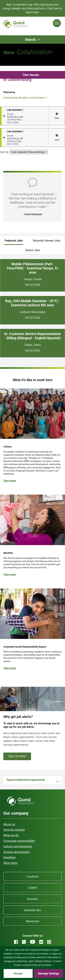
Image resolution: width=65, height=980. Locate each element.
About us (9, 824)
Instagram (49, 942)
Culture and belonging (18, 846)
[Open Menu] (57, 23)
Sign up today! (17, 756)
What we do (11, 835)
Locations (33, 876)
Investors (33, 899)
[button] (57, 116)
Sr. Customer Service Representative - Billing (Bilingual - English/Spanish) (32, 336)
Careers (32, 888)
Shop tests (10, 863)
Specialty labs (32, 910)
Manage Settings (49, 973)
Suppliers (9, 857)
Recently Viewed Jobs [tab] (47, 241)
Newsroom (33, 921)
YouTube (33, 942)
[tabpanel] (32, 306)
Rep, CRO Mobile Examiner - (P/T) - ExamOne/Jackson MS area (33, 303)
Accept (18, 973)
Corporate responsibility (19, 841)
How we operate (14, 830)
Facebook (16, 942)
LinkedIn (41, 942)
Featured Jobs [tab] (14, 241)
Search (30, 39)
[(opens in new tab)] (32, 633)
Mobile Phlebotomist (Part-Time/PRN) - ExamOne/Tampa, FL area (32, 268)
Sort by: (5, 152)
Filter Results (31, 75)
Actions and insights (17, 852)
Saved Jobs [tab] (33, 250)
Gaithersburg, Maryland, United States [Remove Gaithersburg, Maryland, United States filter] (24, 98)
